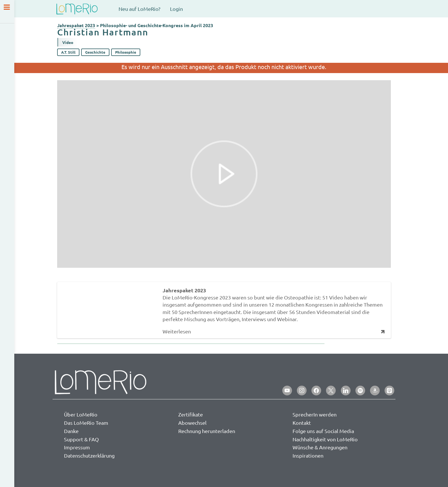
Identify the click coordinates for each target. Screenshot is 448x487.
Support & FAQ (81, 439)
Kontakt (302, 423)
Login (176, 9)
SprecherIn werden (315, 414)
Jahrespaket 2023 (76, 25)
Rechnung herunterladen (207, 431)
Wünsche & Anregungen (320, 447)
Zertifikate (191, 414)
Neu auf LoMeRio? (139, 9)
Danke (71, 431)
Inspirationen (308, 455)
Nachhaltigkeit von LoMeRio (325, 439)
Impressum (77, 447)
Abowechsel (192, 423)
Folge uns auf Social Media (323, 431)
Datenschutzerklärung (89, 455)
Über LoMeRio (81, 414)
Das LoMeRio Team (86, 423)
